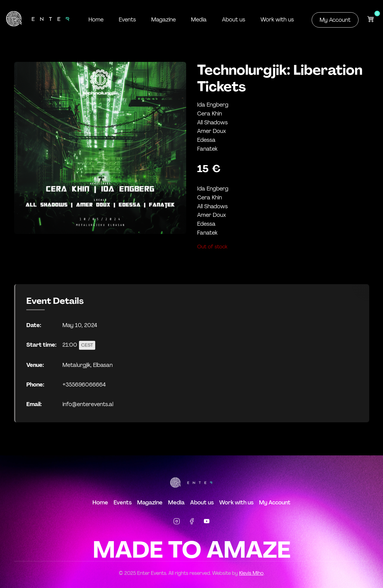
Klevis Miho (251, 573)
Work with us (277, 20)
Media (199, 20)
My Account (335, 20)
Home (96, 20)
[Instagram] (177, 522)
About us (234, 20)
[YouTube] (207, 522)
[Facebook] (192, 522)
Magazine (163, 20)
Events (127, 20)
